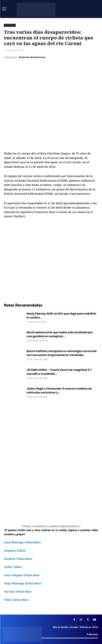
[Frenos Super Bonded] (51, 463)
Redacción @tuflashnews (32, 57)
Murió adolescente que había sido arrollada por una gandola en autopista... (60, 334)
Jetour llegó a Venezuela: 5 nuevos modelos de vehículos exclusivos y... (59, 391)
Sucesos (10, 25)
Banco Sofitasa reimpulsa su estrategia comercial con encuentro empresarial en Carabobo (62, 353)
